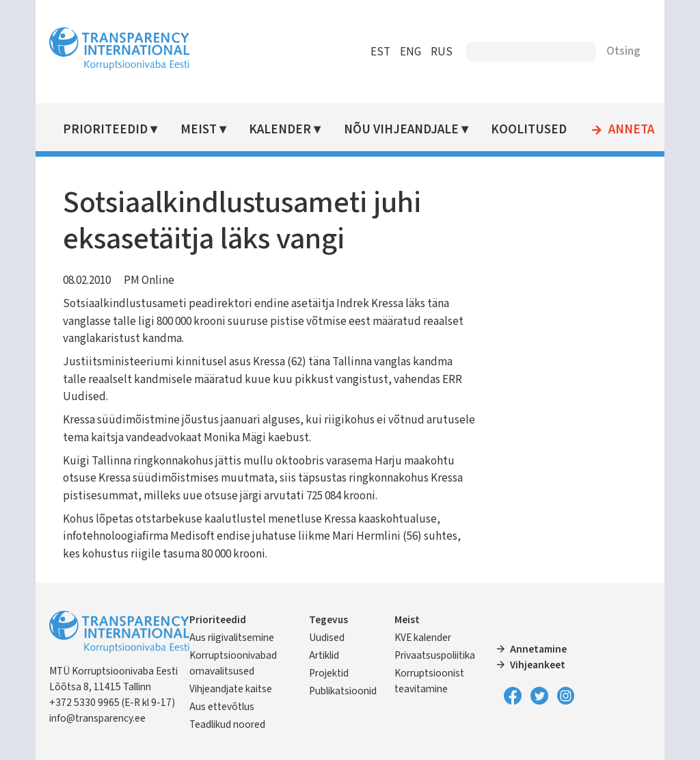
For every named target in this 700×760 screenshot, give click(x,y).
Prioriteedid (105, 130)
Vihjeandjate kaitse (231, 689)
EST (380, 52)
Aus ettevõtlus (222, 707)
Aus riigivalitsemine (232, 638)
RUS (442, 52)
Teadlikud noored (227, 724)
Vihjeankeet (538, 665)
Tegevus (328, 620)
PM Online (149, 280)
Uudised (327, 638)
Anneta (631, 130)
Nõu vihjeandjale (401, 130)
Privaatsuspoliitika (435, 655)
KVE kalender (423, 638)
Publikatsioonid (343, 691)
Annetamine (538, 649)
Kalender (280, 130)
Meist (199, 130)
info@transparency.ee (97, 718)
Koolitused (529, 130)
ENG (410, 52)
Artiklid (324, 655)
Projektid (329, 673)
